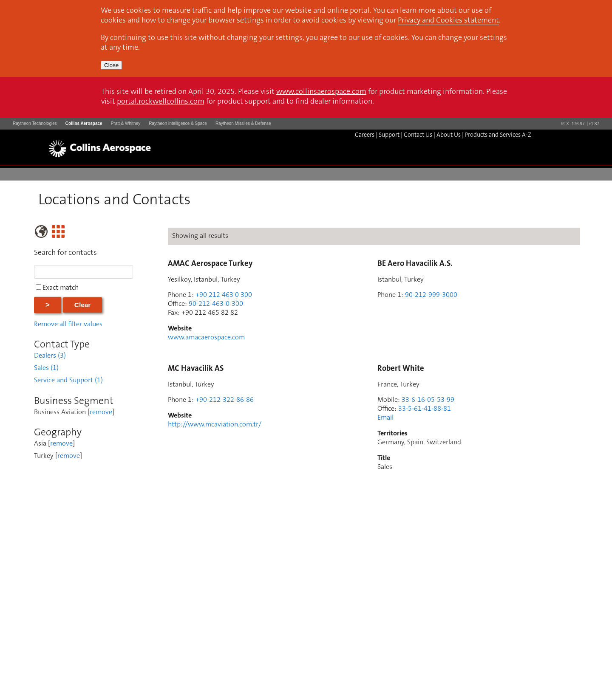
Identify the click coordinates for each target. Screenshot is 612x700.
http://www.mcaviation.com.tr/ (215, 425)
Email (385, 418)
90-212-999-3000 (431, 295)
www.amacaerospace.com (206, 338)
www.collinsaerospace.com (321, 92)
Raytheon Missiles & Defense (243, 123)
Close (111, 65)
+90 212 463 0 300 (224, 295)
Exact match (61, 288)
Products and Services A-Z (498, 135)
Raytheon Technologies (35, 123)
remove (101, 412)
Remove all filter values (68, 325)
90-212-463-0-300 (216, 304)
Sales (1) (46, 368)
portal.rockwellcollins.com (161, 102)
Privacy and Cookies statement (448, 21)
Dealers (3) (50, 356)
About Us (449, 135)
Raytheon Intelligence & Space (178, 123)
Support (389, 135)
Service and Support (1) (68, 381)
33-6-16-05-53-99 (428, 400)
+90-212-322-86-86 (225, 400)
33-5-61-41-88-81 (425, 409)
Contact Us (418, 135)
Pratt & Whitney (126, 123)
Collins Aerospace (84, 123)
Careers (365, 135)
